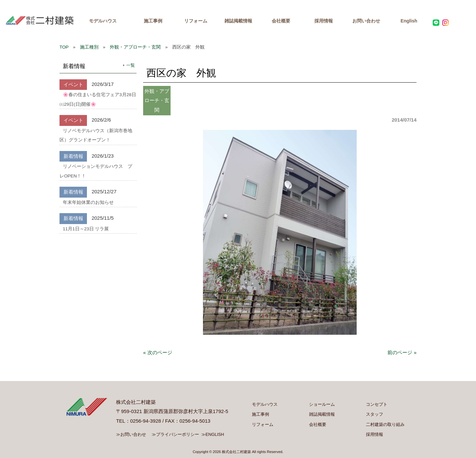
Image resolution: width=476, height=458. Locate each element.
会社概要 (281, 21)
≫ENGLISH (213, 434)
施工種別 (89, 47)
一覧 (131, 65)
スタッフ (375, 414)
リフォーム (196, 21)
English (409, 21)
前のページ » (402, 352)
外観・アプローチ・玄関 (135, 47)
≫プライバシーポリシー (175, 434)
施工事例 (153, 21)
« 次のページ (158, 352)
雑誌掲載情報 (238, 21)
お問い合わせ (366, 21)
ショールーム (322, 404)
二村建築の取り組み (385, 424)
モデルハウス (103, 21)
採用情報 (324, 21)
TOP (64, 47)
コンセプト (377, 404)
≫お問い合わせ (131, 434)
